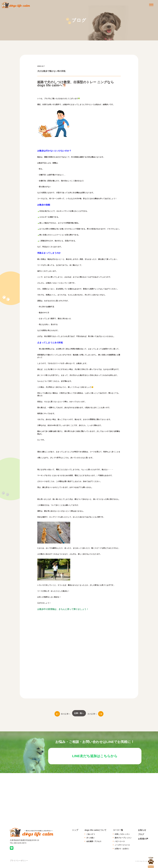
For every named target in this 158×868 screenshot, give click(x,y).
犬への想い (91, 839)
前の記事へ (62, 714)
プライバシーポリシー (19, 862)
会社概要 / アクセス (94, 843)
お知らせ (142, 831)
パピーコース (120, 843)
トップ (75, 831)
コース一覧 (118, 831)
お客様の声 (143, 840)
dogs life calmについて (96, 831)
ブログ (141, 836)
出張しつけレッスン (122, 835)
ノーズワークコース (122, 846)
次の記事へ (96, 714)
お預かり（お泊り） (122, 850)
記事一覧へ (79, 713)
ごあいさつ (91, 835)
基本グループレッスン (123, 839)
